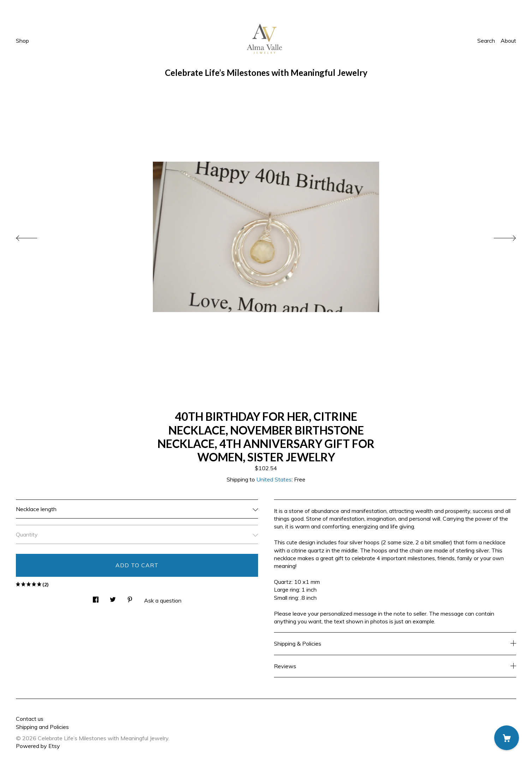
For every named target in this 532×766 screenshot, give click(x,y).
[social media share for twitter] (113, 597)
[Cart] (507, 738)
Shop (22, 41)
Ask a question (163, 600)
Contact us (30, 719)
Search (486, 41)
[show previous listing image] (34, 236)
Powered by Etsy (38, 746)
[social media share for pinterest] (130, 597)
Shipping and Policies (42, 727)
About (508, 41)
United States (274, 479)
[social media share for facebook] (96, 597)
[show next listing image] (498, 236)
